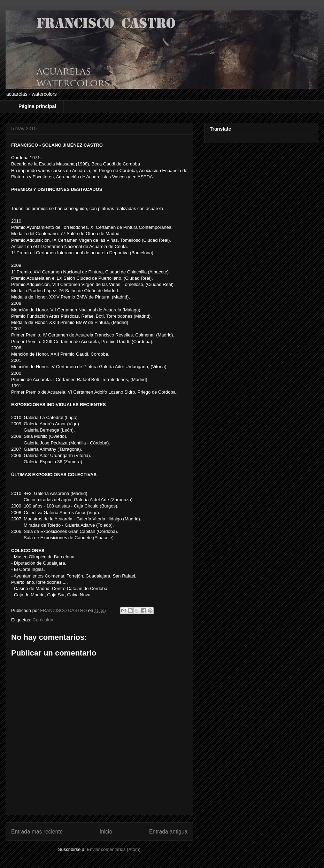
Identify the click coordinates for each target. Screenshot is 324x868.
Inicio (106, 832)
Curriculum (43, 620)
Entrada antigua (168, 832)
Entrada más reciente (37, 832)
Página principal (37, 106)
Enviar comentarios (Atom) (114, 849)
